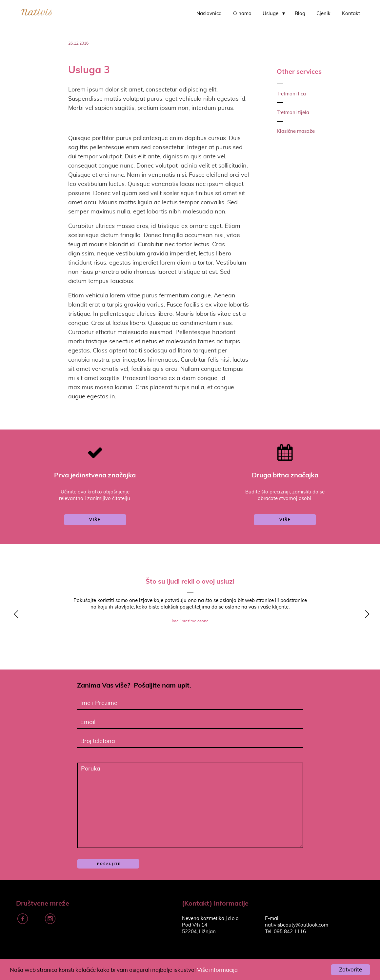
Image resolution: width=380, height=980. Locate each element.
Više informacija (217, 970)
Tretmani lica (291, 94)
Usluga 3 (89, 70)
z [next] (365, 615)
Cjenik (323, 14)
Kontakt (351, 14)
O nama (242, 14)
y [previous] (15, 615)
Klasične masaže (296, 131)
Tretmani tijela (293, 113)
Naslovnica (209, 14)
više (95, 520)
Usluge (270, 14)
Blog (300, 14)
